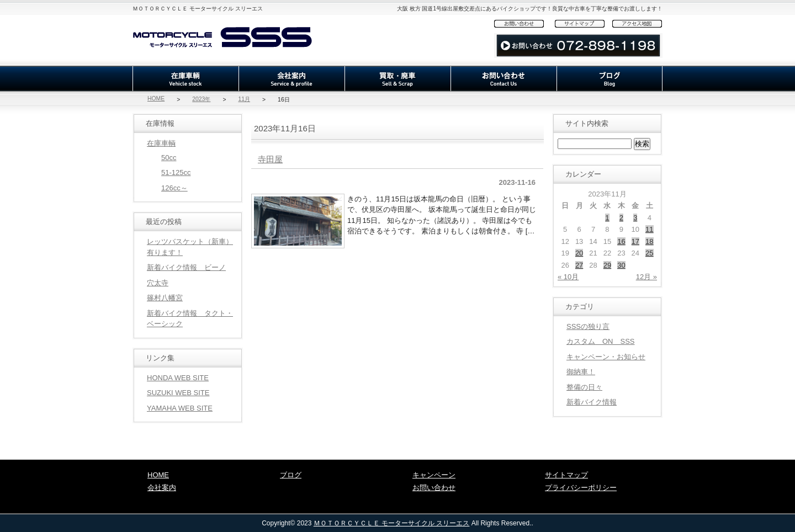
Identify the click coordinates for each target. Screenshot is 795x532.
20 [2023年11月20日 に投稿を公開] (579, 253)
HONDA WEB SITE (178, 378)
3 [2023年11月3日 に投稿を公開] (635, 218)
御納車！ (581, 372)
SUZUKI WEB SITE (178, 393)
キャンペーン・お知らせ (606, 357)
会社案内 (291, 79)
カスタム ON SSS (601, 341)
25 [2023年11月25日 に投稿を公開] (649, 253)
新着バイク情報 (592, 402)
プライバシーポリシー (581, 488)
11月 (244, 99)
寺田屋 (270, 159)
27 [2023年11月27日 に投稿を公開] (579, 265)
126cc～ (174, 188)
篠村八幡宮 (165, 298)
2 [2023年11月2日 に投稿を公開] (621, 218)
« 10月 (568, 277)
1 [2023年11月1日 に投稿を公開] (607, 218)
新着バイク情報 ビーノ (186, 267)
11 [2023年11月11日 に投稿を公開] (649, 229)
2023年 (201, 99)
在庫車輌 (185, 79)
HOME (156, 99)
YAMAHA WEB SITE (180, 408)
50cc (169, 158)
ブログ (609, 79)
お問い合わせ (524, 23)
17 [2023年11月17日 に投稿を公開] (635, 241)
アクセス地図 (637, 23)
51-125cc (176, 172)
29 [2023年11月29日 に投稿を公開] (607, 265)
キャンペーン (434, 475)
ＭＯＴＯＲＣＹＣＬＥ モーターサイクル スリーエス (392, 523)
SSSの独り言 (588, 326)
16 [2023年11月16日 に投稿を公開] (621, 241)
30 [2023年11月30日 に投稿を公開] (621, 265)
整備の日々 (584, 387)
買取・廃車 (397, 79)
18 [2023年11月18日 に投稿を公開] (649, 241)
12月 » (646, 277)
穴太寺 (158, 283)
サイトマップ (584, 23)
